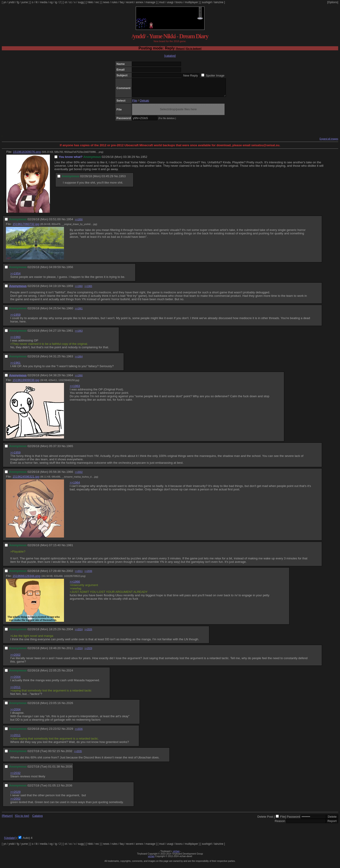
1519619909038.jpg (26, 383)
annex (139, 2)
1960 (70, 312)
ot (66, 2)
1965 (70, 449)
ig (56, 2)
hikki (90, 2)
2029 (70, 732)
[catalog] (170, 56)
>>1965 (88, 290)
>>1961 (79, 312)
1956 (70, 270)
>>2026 (88, 633)
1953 (122, 180)
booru (179, 2)
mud (162, 2)
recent (130, 2)
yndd (11, 2)
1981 (70, 549)
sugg (81, 2)
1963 (70, 360)
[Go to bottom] (193, 49)
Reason (280, 824)
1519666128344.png (26, 579)
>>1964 (79, 360)
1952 (144, 160)
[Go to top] (22, 819)
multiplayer (192, 2)
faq (122, 2)
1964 (70, 379)
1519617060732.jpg (26, 227)
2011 (70, 652)
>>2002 (79, 475)
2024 (70, 674)
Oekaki (144, 104)
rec (97, 2)
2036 (69, 789)
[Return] (180, 49)
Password (293, 820)
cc (71, 2)
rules (115, 2)
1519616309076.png (27, 155)
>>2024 (79, 633)
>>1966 (79, 379)
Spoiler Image (215, 76)
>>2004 (15, 680)
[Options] (333, 2)
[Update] (10, 841)
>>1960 (79, 290)
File (134, 104)
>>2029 (88, 652)
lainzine (219, 2)
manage (150, 2)
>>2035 (78, 755)
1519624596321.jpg (26, 480)
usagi (170, 2)
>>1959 (15, 318)
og (51, 2)
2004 (70, 633)
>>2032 (15, 776)
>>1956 (79, 223)
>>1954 (15, 277)
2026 (70, 706)
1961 (70, 334)
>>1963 (79, 334)
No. (138, 160)
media (44, 2)
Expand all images (329, 142)
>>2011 (79, 575)
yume (24, 2)
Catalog (37, 819)
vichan (176, 855)
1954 (70, 223)
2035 (69, 770)
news (106, 2)
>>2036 (88, 575)
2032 (69, 754)
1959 (70, 289)
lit (37, 2)
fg (18, 2)
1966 (70, 475)
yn (5, 2)
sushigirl (207, 2)
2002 (70, 574)
